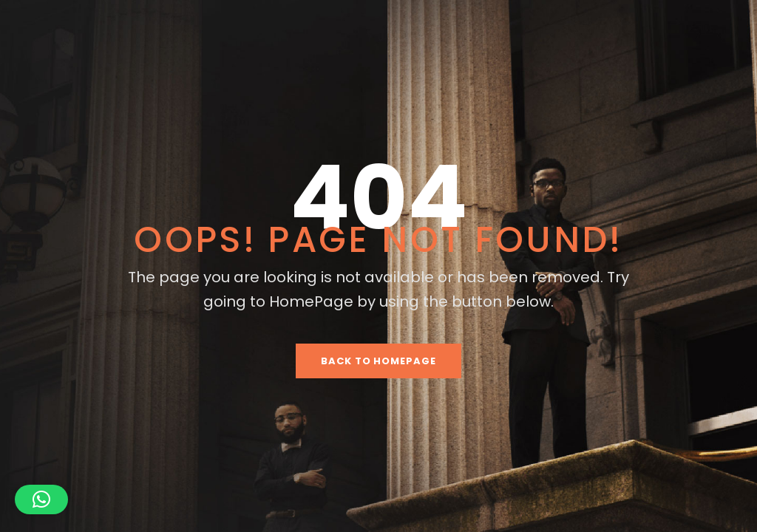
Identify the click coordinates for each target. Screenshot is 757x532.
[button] (41, 499)
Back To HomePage (378, 361)
